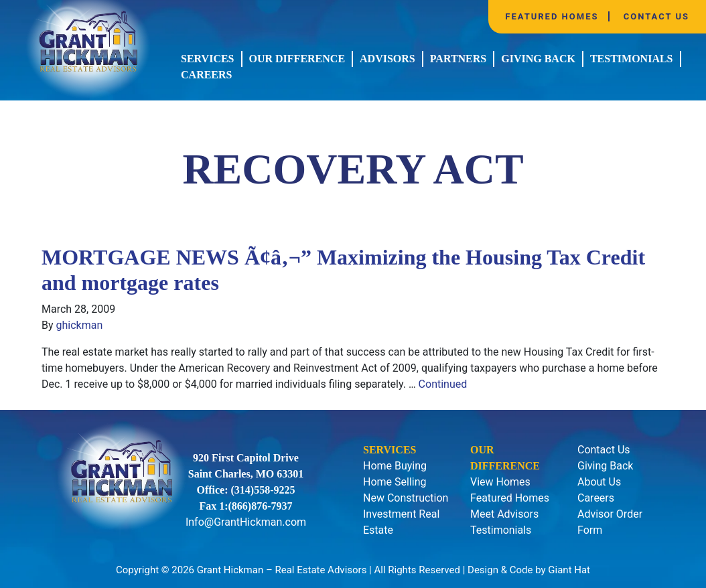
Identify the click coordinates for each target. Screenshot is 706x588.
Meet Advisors (504, 514)
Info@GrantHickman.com (246, 522)
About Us (599, 482)
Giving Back (538, 59)
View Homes (500, 482)
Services (207, 59)
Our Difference (297, 59)
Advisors (387, 59)
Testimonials (632, 59)
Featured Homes (552, 16)
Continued (443, 384)
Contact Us (656, 16)
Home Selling (395, 482)
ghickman (80, 325)
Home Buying (395, 466)
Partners (458, 59)
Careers (206, 75)
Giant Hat (569, 570)
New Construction (406, 498)
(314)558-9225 (263, 490)
